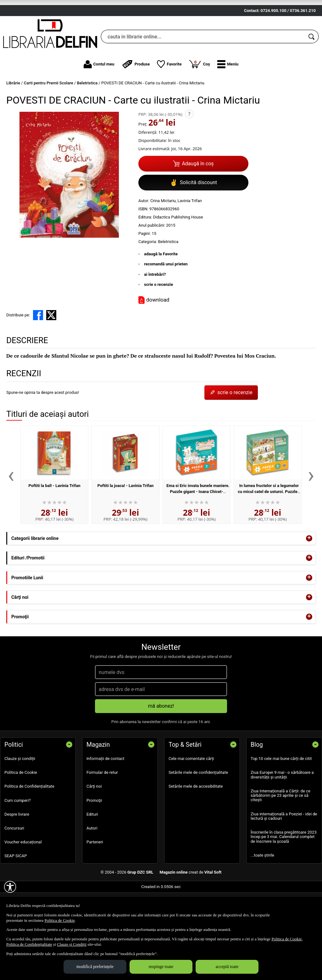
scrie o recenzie (158, 321)
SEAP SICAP (16, 893)
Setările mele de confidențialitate (198, 809)
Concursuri (14, 865)
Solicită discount (193, 219)
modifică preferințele (95, 967)
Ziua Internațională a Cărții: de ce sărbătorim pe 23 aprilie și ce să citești (280, 832)
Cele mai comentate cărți (191, 795)
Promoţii (94, 837)
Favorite (169, 101)
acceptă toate (227, 967)
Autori (92, 865)
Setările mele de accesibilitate (196, 823)
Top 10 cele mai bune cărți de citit (281, 795)
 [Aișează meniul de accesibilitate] (10, 887)
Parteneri (95, 879)
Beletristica (168, 278)
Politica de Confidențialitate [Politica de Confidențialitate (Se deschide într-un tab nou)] (29, 944)
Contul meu (99, 101)
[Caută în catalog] (312, 73)
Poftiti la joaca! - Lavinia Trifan (126, 522)
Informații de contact (105, 795)
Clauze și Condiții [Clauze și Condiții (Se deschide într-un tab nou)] (72, 944)
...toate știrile (262, 892)
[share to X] (51, 352)
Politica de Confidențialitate (29, 823)
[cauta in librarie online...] (203, 73)
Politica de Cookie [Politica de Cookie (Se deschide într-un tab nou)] (60, 920)
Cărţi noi (94, 823)
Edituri (92, 851)
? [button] (189, 150)
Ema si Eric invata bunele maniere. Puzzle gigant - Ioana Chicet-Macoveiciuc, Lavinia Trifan (198, 528)
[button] (228, 101)
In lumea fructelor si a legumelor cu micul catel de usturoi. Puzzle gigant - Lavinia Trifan (268, 528)
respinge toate (161, 967)
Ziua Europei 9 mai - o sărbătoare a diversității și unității (282, 811)
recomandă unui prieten (166, 301)
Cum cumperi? (18, 837)
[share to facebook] (38, 352)
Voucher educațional (23, 879)
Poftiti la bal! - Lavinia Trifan (55, 522)
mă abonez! (161, 743)
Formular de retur (102, 809)
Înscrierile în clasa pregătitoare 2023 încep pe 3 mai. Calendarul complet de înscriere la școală (284, 874)
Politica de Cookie (21, 809)
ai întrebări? (155, 311)
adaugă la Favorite (161, 290)
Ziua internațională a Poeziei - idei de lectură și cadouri (284, 853)
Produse (136, 101)
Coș (199, 100)
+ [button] (309, 575)
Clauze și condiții (20, 795)
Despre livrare (17, 851)
